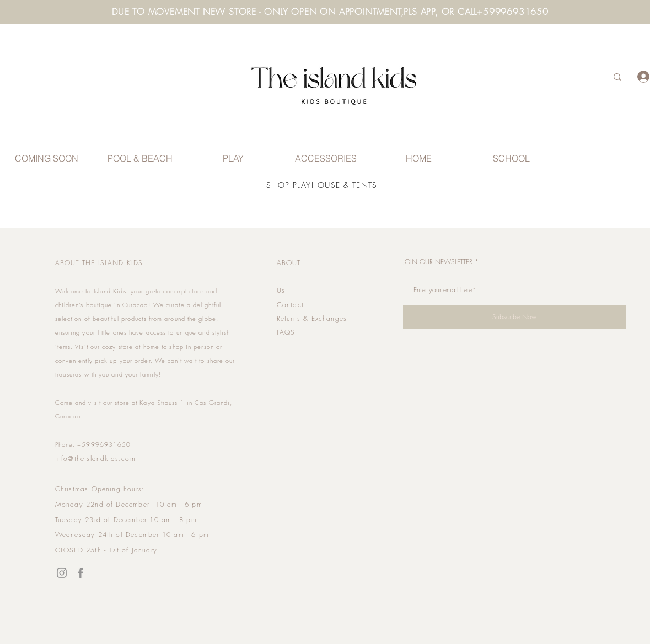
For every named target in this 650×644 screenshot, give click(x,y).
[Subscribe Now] (515, 317)
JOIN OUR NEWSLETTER (438, 262)
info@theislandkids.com (95, 458)
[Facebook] (80, 573)
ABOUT (289, 263)
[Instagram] (62, 573)
